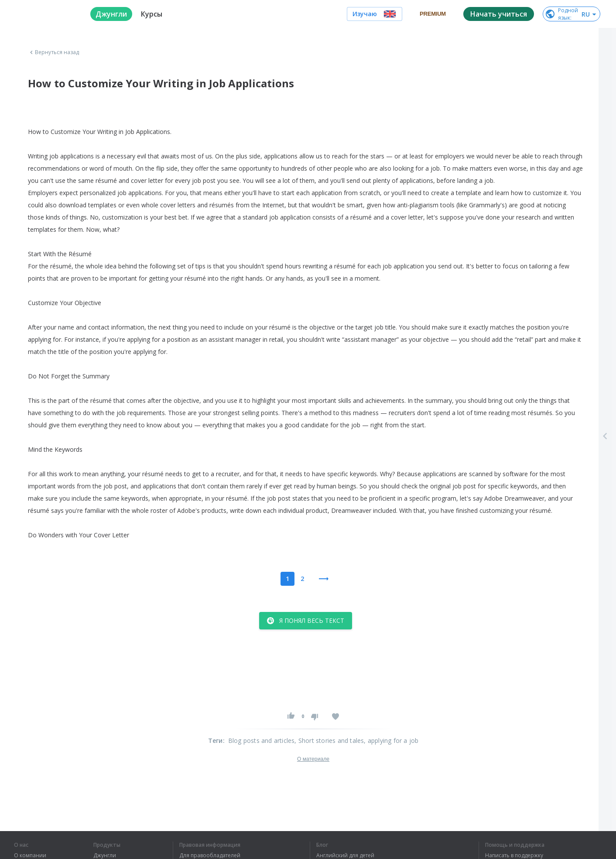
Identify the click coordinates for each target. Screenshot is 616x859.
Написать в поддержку (514, 856)
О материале (313, 759)
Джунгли (105, 856)
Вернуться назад (54, 52)
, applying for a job (391, 740)
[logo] (45, 14)
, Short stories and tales (329, 740)
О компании (30, 856)
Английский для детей (345, 856)
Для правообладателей (210, 856)
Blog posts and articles (262, 740)
